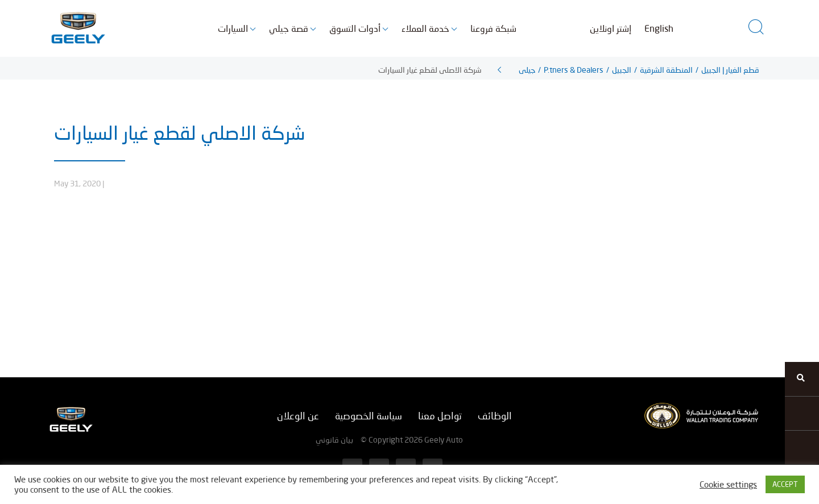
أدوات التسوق (355, 28)
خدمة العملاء (425, 28)
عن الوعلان (298, 416)
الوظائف (495, 416)
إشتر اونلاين (611, 28)
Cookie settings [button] (728, 484)
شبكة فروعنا (493, 28)
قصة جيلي (289, 28)
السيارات (233, 28)
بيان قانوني (334, 440)
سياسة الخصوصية (369, 416)
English (659, 28)
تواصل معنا (440, 416)
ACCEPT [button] (785, 484)
